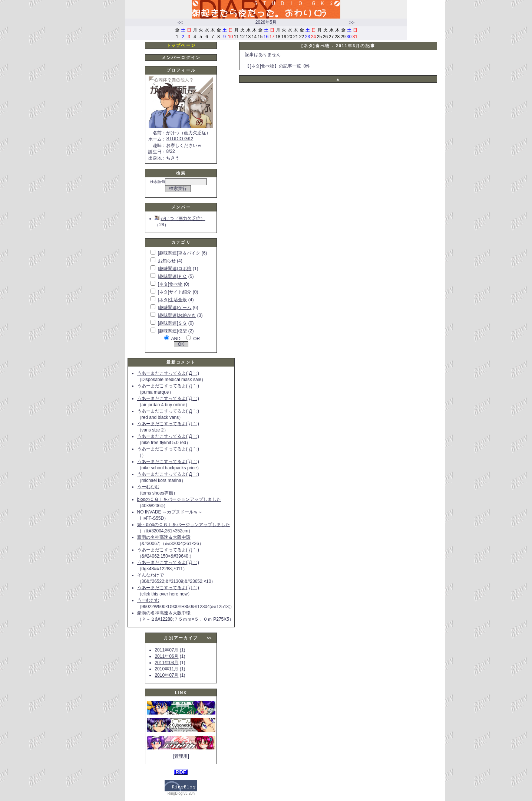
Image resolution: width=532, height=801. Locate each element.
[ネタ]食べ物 (170, 284)
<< (180, 23)
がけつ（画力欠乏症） (180, 219)
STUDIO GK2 (180, 139)
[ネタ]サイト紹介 (175, 292)
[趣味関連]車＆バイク (179, 253)
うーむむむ (148, 487)
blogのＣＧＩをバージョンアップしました (179, 499)
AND (176, 339)
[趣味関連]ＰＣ (173, 276)
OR (196, 339)
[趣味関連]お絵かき (177, 315)
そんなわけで (151, 575)
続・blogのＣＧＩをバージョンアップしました (184, 525)
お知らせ (167, 261)
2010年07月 (166, 675)
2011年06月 (166, 656)
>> (352, 23)
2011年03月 (166, 663)
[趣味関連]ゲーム (175, 308)
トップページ (181, 45)
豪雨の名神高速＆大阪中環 (164, 537)
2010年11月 (166, 669)
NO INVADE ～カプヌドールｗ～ (170, 512)
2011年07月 (166, 650)
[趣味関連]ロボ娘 (175, 269)
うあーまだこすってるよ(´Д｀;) (168, 373)
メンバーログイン (181, 58)
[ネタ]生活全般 (173, 300)
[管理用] (181, 756)
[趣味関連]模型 (173, 331)
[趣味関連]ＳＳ (173, 323)
